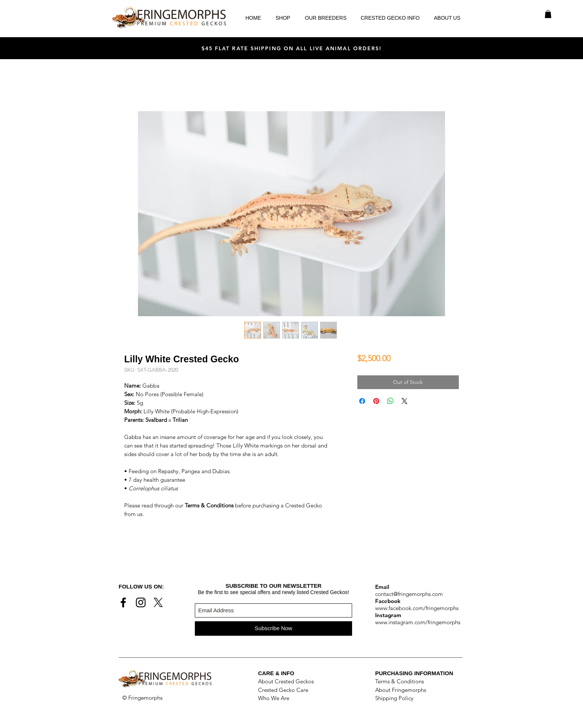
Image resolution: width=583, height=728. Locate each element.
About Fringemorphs (401, 690)
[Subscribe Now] (273, 628)
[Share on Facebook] (362, 401)
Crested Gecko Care (283, 690)
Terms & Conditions (400, 681)
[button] (548, 14)
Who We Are (274, 698)
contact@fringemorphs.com (409, 594)
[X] (158, 602)
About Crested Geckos (286, 681)
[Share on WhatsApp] (390, 401)
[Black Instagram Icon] (141, 602)
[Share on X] (405, 401)
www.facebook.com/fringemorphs (417, 608)
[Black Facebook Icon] (123, 602)
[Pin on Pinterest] (376, 401)
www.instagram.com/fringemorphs (418, 622)
